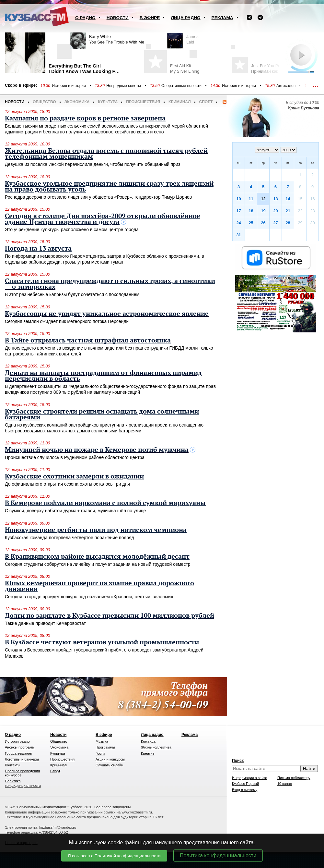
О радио (85, 18)
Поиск (238, 761)
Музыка (102, 741)
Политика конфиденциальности (218, 856)
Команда (148, 741)
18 (251, 211)
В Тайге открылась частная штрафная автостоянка (88, 341)
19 (263, 211)
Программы (105, 747)
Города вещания (18, 753)
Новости (118, 18)
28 (288, 223)
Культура (108, 102)
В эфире (150, 18)
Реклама (222, 18)
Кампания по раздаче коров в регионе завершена (85, 118)
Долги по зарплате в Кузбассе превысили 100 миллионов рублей (110, 616)
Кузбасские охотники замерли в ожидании (74, 477)
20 (275, 211)
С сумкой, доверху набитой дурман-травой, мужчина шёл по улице (75, 511)
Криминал (179, 102)
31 (238, 235)
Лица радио (185, 18)
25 (251, 223)
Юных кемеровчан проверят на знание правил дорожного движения (99, 586)
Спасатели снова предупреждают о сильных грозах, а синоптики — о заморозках (110, 284)
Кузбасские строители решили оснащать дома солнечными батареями (102, 415)
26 (263, 223)
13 (275, 199)
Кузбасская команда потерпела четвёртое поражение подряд (69, 538)
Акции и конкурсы (110, 759)
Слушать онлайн (109, 765)
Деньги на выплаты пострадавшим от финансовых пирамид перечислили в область (103, 376)
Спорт (206, 102)
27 (275, 223)
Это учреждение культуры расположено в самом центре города (72, 229)
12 (263, 199)
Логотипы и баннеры (22, 759)
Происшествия (143, 102)
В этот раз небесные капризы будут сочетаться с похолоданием (72, 294)
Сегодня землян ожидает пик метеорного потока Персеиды (67, 321)
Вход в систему (245, 790)
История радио (17, 741)
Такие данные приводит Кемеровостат (45, 623)
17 (238, 211)
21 (288, 211)
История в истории (69, 86)
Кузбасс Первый (245, 784)
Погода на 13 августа (38, 249)
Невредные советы (124, 86)
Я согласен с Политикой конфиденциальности (114, 856)
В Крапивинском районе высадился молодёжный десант (97, 557)
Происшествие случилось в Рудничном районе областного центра (75, 457)
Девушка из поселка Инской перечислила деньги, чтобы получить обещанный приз (93, 164)
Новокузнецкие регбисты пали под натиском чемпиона (96, 530)
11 (251, 199)
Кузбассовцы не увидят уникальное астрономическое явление (107, 314)
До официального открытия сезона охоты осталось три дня (67, 484)
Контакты (13, 765)
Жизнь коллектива (156, 747)
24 (238, 223)
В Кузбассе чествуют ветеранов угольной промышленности (102, 642)
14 (288, 199)
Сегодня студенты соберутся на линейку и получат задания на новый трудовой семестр (98, 564)
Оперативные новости (181, 86)
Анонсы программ (20, 747)
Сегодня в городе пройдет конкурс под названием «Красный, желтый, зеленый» (89, 597)
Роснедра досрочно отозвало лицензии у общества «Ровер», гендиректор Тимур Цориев (98, 197)
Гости (100, 753)
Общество (44, 102)
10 (238, 199)
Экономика (77, 102)
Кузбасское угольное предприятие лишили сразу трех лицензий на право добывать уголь (109, 187)
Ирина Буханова (303, 108)
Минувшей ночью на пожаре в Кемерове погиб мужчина (97, 450)
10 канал (285, 784)
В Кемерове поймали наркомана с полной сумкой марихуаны (105, 503)
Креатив (148, 753)
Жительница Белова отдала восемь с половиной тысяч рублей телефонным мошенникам (106, 154)
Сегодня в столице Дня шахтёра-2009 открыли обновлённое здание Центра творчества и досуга (103, 219)
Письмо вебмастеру (294, 778)
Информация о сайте (249, 778)
